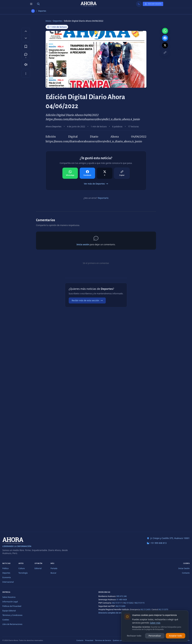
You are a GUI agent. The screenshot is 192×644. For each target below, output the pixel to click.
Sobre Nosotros (9, 597)
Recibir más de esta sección (87, 300)
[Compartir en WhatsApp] (70, 173)
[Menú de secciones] (31, 4)
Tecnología (23, 573)
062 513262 (128, 603)
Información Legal (10, 602)
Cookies (6, 620)
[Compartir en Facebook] (87, 173)
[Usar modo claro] (139, 4)
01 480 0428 (122, 600)
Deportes (42, 11)
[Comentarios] (26, 56)
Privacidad (89, 640)
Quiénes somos (119, 640)
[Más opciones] (26, 74)
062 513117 (117, 603)
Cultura (22, 568)
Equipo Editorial (9, 611)
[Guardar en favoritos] (26, 46)
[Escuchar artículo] (26, 65)
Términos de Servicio (103, 640)
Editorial (38, 568)
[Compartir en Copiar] (122, 173)
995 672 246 (121, 596)
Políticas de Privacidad (12, 606)
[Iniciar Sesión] (153, 4)
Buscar (53, 573)
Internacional (8, 582)
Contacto (186, 573)
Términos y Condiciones (12, 615)
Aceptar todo (176, 636)
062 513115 (140, 603)
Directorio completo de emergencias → (115, 613)
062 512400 (145, 609)
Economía (7, 577)
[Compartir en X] (105, 173)
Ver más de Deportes (96, 184)
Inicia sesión (83, 244)
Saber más (155, 623)
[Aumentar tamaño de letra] (26, 31)
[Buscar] (38, 4)
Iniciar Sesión (184, 568)
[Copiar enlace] (165, 53)
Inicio (48, 21)
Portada (54, 568)
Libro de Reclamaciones (12, 624)
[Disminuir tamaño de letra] (26, 38)
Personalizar (155, 636)
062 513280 (121, 606)
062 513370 (163, 609)
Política (5, 568)
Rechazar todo (134, 636)
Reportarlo (103, 198)
